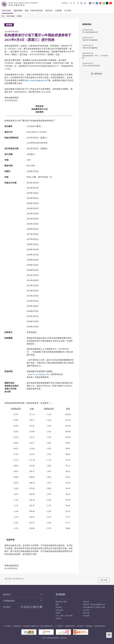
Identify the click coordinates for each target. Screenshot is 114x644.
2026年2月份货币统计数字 (91, 66)
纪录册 (58, 613)
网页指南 (89, 626)
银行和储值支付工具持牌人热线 (94, 607)
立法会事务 (59, 610)
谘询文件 (86, 602)
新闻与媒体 (7, 11)
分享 (104, 580)
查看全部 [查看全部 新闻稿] (97, 74)
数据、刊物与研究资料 (34, 11)
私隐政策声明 (70, 626)
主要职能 (58, 11)
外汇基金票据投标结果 (90, 32)
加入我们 (86, 610)
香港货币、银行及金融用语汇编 (94, 605)
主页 (3, 16)
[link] (85, 3)
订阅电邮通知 (9, 601)
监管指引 (59, 618)
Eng (71, 3)
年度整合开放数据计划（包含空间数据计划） (39, 626)
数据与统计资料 (61, 602)
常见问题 (86, 616)
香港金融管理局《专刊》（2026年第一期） (96, 57)
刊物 (57, 605)
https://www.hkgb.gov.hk (35, 80)
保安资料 (80, 626)
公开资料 (7, 626)
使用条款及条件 (100, 626)
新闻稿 (19, 16)
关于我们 (68, 11)
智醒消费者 (18, 11)
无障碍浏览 (17, 626)
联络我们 (65, 3)
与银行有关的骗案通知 (90, 40)
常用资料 (60, 594)
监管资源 (49, 11)
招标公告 (86, 613)
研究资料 (59, 607)
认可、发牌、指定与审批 (64, 616)
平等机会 (60, 626)
